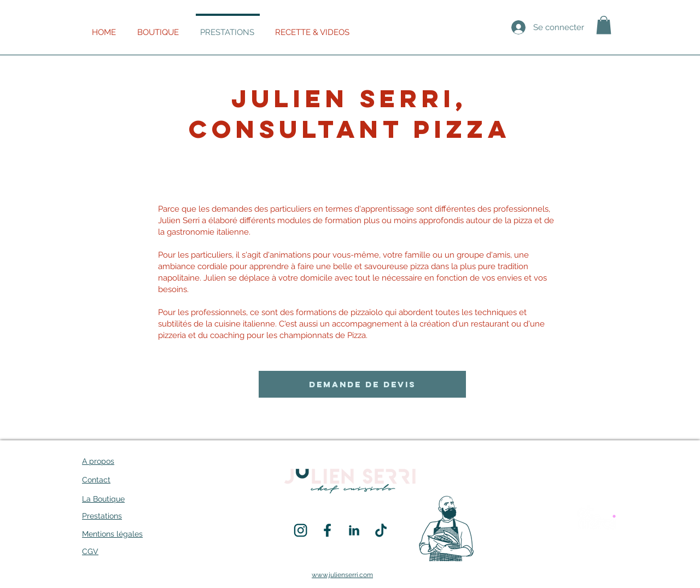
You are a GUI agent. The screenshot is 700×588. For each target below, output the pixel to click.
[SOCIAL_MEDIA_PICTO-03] (381, 530)
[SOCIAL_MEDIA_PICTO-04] (354, 530)
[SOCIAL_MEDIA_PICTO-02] (301, 530)
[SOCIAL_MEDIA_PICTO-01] (327, 530)
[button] (604, 25)
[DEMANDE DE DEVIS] (362, 384)
